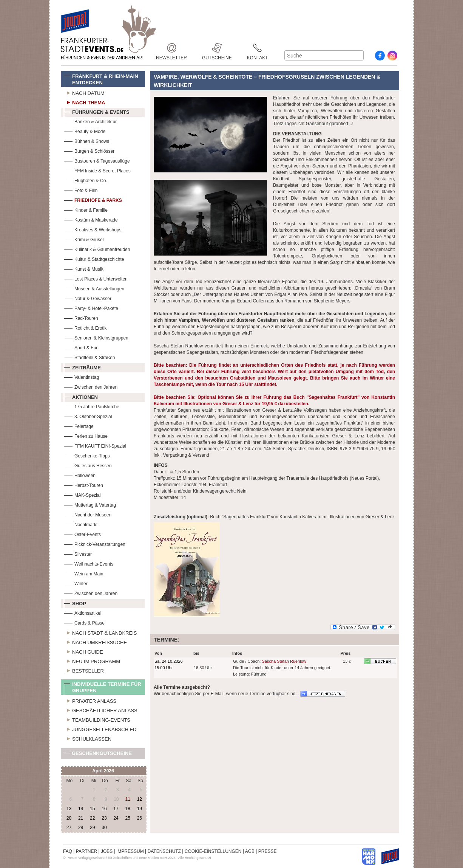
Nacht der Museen (88, 514)
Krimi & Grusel (84, 239)
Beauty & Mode (85, 131)
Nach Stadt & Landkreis (100, 632)
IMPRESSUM (130, 851)
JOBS (107, 851)
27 (69, 828)
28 (81, 828)
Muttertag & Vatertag (90, 504)
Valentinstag (81, 376)
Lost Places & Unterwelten (96, 278)
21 (81, 818)
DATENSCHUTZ (164, 851)
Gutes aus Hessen (88, 465)
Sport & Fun (81, 347)
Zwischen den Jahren (91, 386)
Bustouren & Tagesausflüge (97, 160)
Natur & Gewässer (88, 298)
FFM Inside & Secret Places (97, 170)
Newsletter (171, 48)
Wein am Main (83, 573)
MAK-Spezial (82, 494)
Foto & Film (81, 190)
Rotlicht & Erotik (85, 327)
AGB (250, 851)
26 (140, 818)
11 (127, 799)
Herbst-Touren (83, 484)
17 (116, 809)
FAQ (68, 851)
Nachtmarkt (81, 524)
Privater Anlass (90, 700)
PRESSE (268, 851)
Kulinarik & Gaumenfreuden (97, 249)
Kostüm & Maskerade (91, 219)
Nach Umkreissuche (95, 642)
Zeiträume (82, 367)
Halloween (80, 475)
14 (81, 809)
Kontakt (258, 48)
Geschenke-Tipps (87, 455)
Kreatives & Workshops (93, 229)
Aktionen (81, 396)
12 (140, 799)
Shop (75, 603)
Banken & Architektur (90, 121)
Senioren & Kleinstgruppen (96, 337)
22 (92, 818)
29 (92, 828)
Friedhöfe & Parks (93, 199)
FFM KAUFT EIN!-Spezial (95, 445)
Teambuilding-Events (97, 719)
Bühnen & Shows (86, 140)
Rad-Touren (81, 317)
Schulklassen (88, 738)
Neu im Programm (92, 660)
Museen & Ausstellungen (94, 288)
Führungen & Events (97, 111)
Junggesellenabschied (100, 728)
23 (104, 818)
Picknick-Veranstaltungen (95, 543)
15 (92, 809)
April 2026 (103, 771)
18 (127, 809)
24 (116, 818)
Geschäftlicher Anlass (101, 710)
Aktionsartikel (83, 612)
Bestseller (84, 670)
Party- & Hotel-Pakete (91, 308)
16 (104, 809)
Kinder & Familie (86, 209)
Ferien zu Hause (86, 435)
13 (69, 809)
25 (127, 818)
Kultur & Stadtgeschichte (94, 258)
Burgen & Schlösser (89, 150)
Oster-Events (82, 534)
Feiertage (79, 425)
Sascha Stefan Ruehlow (284, 661)
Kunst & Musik (84, 268)
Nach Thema (84, 102)
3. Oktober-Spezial (88, 416)
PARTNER (86, 851)
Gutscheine (217, 48)
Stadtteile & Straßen (89, 357)
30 (104, 828)
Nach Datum (84, 92)
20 (69, 818)
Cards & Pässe (84, 622)
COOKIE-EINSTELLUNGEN (213, 851)
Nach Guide (83, 651)
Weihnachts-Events (89, 563)
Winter (76, 583)
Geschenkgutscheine (98, 755)
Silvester (78, 553)
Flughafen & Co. (86, 180)
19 (140, 809)
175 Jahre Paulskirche (92, 406)
